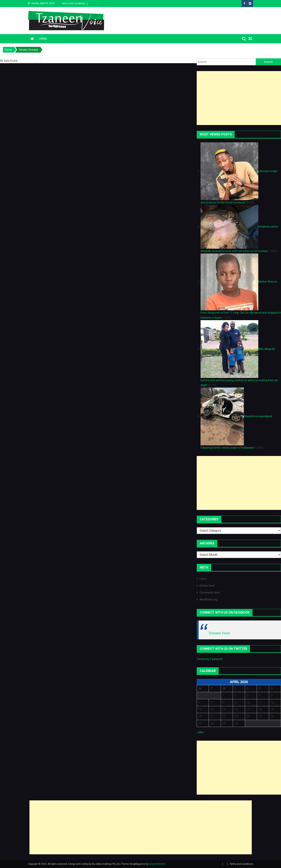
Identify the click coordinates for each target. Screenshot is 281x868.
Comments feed (210, 593)
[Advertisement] (239, 98)
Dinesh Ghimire (157, 864)
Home (43, 39)
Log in (203, 579)
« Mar (200, 732)
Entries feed (207, 586)
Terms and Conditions (74, 3)
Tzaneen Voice (219, 633)
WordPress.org (209, 599)
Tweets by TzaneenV (210, 659)
